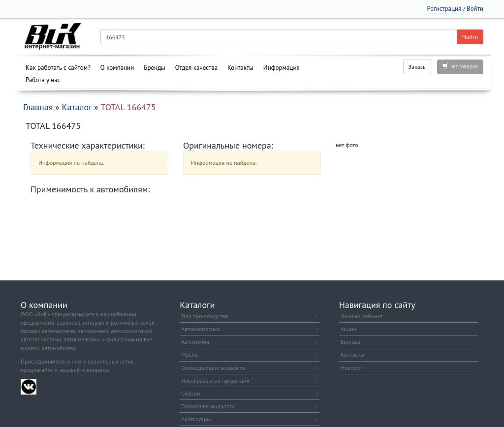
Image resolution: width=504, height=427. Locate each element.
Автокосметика (249, 329)
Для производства (249, 316)
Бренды (154, 68)
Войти (475, 9)
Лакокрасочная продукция (249, 381)
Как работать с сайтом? (58, 68)
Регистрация (444, 9)
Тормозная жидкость (249, 406)
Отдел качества (196, 68)
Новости (351, 368)
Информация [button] (282, 68)
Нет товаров (460, 66)
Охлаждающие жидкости (249, 368)
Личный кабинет (362, 316)
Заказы (418, 67)
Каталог (77, 107)
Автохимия (249, 342)
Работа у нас (43, 80)
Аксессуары (249, 419)
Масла (249, 354)
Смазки (249, 393)
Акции (348, 329)
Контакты (240, 68)
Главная (38, 107)
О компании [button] (117, 68)
